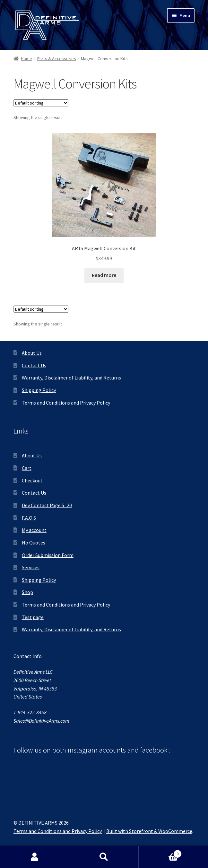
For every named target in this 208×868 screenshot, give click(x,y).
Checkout (32, 480)
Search (104, 857)
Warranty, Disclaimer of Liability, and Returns (71, 378)
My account (34, 530)
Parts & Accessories (57, 59)
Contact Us (34, 365)
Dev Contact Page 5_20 (47, 505)
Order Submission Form (48, 555)
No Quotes (34, 543)
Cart (27, 468)
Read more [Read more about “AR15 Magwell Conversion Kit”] (104, 275)
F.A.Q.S (29, 518)
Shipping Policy (39, 390)
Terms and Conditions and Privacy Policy (66, 403)
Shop (27, 592)
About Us (32, 353)
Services (31, 567)
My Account (35, 857)
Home (26, 59)
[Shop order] (41, 103)
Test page (33, 617)
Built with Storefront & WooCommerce (149, 831)
